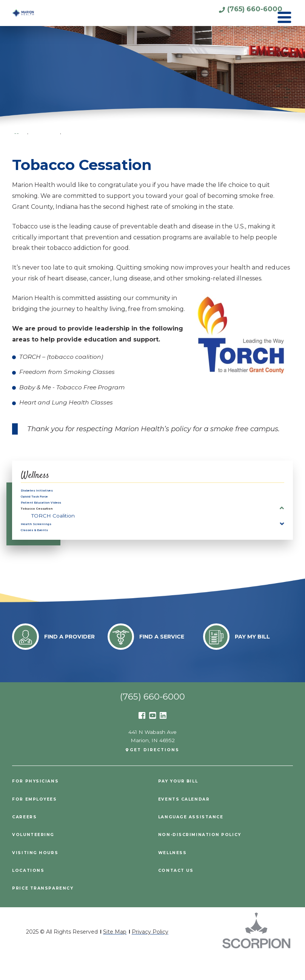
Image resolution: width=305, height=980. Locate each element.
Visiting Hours (38, 876)
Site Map (115, 955)
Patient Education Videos (55, 511)
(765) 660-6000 (235, 12)
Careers (26, 841)
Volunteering (36, 859)
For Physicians (38, 805)
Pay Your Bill (181, 805)
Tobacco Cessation (48, 521)
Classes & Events (44, 550)
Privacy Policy (150, 955)
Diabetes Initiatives (47, 492)
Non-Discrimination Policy (205, 859)
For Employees (38, 823)
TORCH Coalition (53, 530)
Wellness (39, 475)
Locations (30, 894)
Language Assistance (195, 841)
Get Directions (155, 773)
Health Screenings (46, 541)
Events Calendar (187, 823)
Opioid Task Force (46, 502)
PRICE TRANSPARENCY (46, 912)
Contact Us (178, 894)
